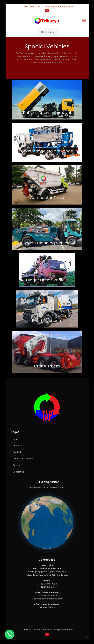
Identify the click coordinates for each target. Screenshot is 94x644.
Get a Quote (48, 32)
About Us (17, 445)
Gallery (16, 465)
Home (16, 439)
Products (17, 452)
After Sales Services (23, 459)
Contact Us (18, 472)
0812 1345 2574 (32, 7)
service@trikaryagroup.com (59, 7)
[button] (9, 634)
